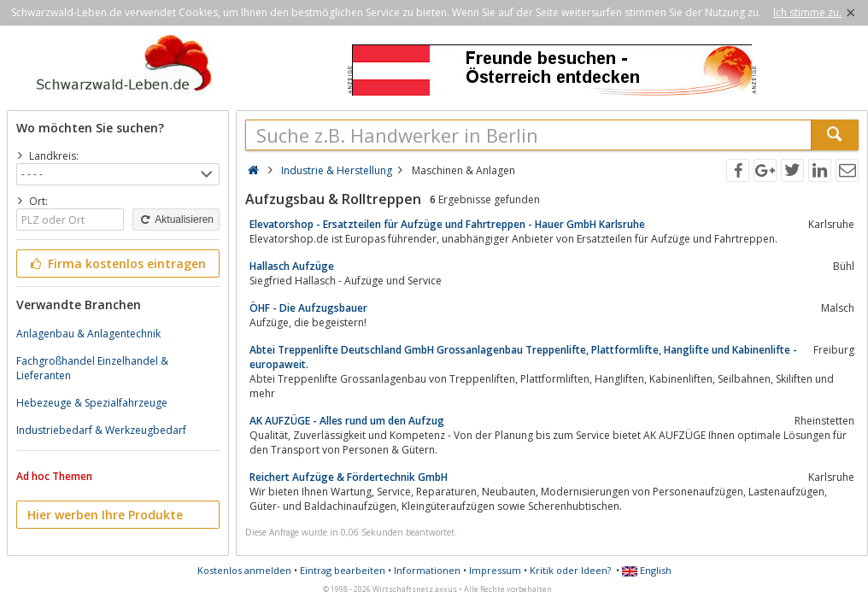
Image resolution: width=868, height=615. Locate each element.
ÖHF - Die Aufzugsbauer (308, 308)
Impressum (495, 570)
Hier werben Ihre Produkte (105, 515)
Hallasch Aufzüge (292, 266)
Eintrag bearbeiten (343, 570)
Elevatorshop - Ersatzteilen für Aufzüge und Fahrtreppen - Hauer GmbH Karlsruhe (447, 224)
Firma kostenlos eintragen (117, 264)
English (647, 570)
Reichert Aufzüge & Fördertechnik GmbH (349, 477)
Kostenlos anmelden (244, 570)
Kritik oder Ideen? (570, 570)
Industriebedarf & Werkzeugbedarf (101, 430)
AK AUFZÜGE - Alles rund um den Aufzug (347, 421)
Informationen (427, 570)
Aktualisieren (176, 220)
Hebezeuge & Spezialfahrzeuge (92, 403)
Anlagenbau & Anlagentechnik (88, 334)
